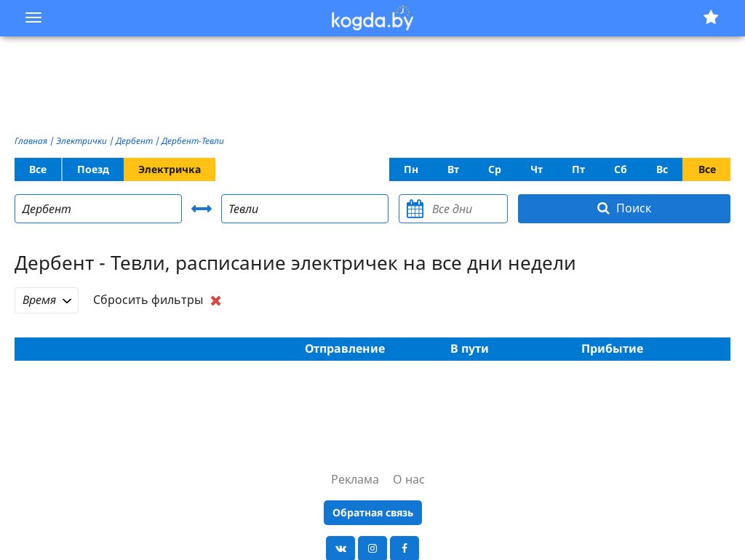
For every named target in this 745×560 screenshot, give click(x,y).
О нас (409, 479)
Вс (662, 169)
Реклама (355, 479)
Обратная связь (373, 512)
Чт (537, 169)
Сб (621, 169)
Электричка (170, 169)
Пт (578, 169)
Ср (495, 169)
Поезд (93, 169)
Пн (411, 169)
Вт (453, 169)
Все (38, 169)
